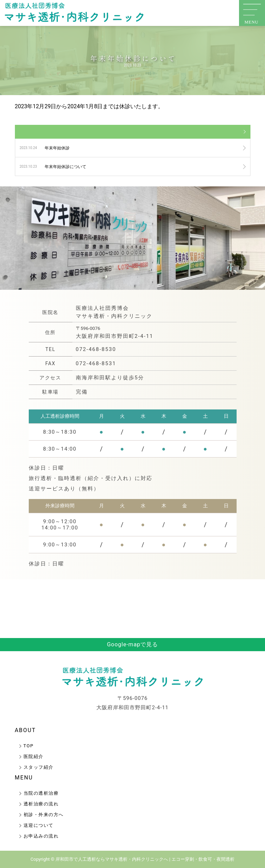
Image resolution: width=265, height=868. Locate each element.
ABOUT (25, 730)
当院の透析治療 (41, 793)
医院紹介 (34, 756)
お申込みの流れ (41, 836)
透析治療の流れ (41, 804)
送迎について (39, 825)
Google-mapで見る (133, 644)
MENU (24, 778)
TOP (29, 746)
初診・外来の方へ (44, 815)
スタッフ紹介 (39, 767)
